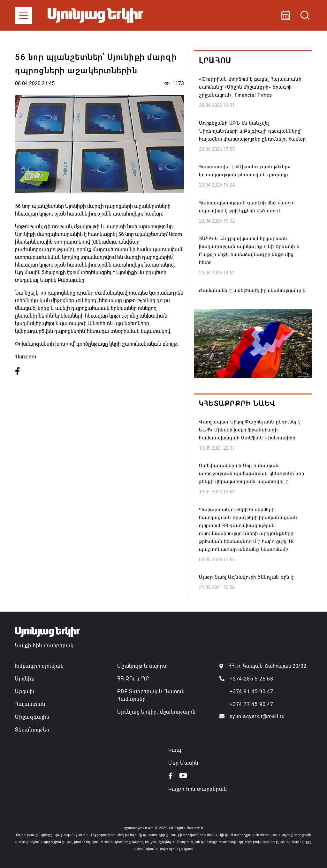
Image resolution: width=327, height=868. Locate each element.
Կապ (175, 750)
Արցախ (25, 691)
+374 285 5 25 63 (251, 679)
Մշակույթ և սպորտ (143, 666)
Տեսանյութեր (32, 730)
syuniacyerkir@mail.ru (257, 716)
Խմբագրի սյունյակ (39, 666)
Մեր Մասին (183, 763)
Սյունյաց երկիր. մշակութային (156, 712)
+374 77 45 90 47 (251, 704)
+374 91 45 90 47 (251, 691)
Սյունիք (25, 679)
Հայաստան (30, 704)
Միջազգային (32, 717)
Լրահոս (215, 61)
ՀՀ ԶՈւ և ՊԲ (133, 679)
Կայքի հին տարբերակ (44, 646)
